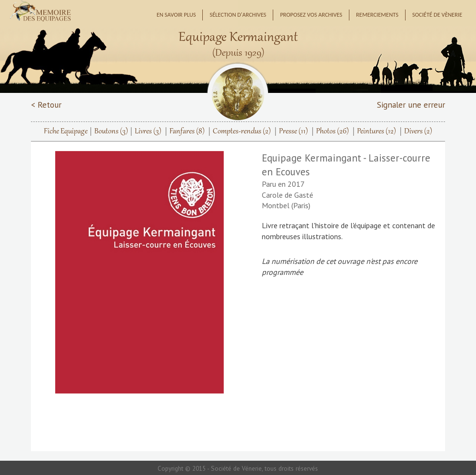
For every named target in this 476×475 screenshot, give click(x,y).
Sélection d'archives (238, 15)
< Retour (46, 105)
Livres (148, 131)
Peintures (377, 131)
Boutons (111, 131)
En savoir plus (176, 15)
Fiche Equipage (66, 131)
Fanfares (187, 131)
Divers (418, 131)
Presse (293, 131)
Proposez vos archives (311, 15)
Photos (332, 131)
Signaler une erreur (411, 105)
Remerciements (377, 15)
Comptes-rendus (242, 131)
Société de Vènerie (437, 15)
